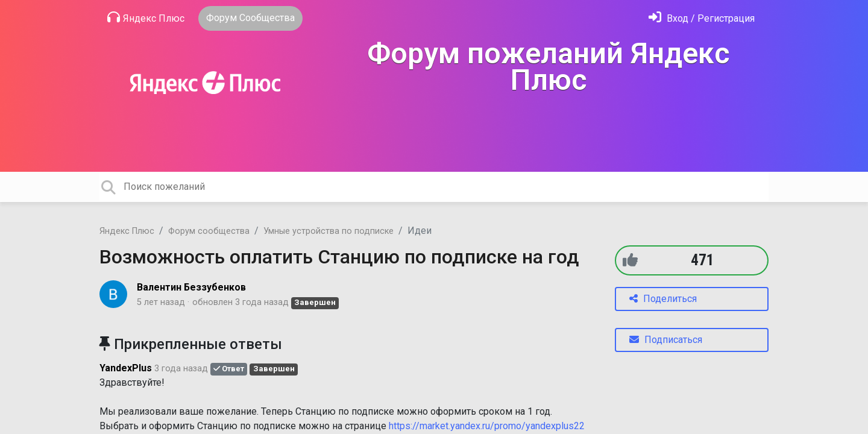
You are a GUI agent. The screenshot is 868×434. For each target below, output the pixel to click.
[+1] (630, 260)
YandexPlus (126, 368)
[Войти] (702, 18)
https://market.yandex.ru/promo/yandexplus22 (487, 426)
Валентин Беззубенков (191, 287)
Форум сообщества (209, 231)
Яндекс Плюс (146, 17)
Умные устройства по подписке (329, 231)
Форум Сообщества (250, 18)
